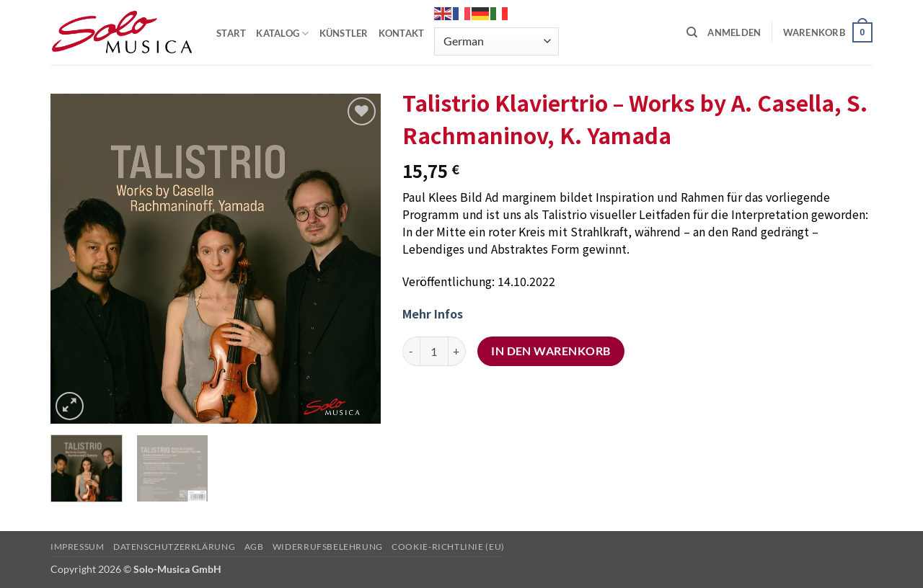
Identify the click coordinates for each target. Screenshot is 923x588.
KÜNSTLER (344, 33)
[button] (734, 32)
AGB (254, 547)
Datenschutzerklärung (174, 547)
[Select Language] (496, 41)
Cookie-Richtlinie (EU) (448, 547)
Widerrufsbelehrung (328, 547)
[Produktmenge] (434, 351)
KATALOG (282, 34)
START (231, 33)
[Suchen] (692, 32)
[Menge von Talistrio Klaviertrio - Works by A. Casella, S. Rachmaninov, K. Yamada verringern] (411, 351)
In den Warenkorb (551, 351)
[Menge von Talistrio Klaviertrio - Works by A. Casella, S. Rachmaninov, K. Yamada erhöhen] (457, 351)
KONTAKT (402, 33)
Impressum (78, 547)
